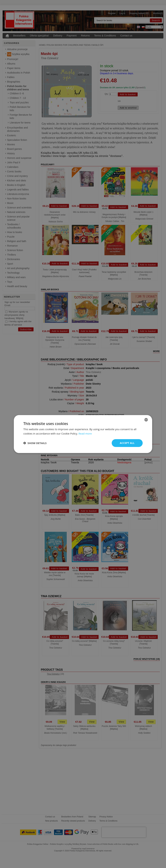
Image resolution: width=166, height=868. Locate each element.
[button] (35, 443)
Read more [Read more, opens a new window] (85, 433)
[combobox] (146, 420)
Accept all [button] (127, 443)
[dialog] (83, 434)
